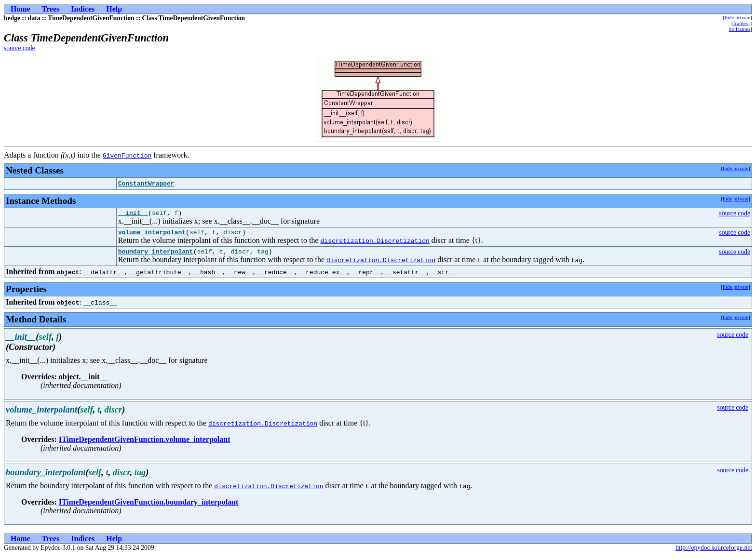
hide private (737, 17)
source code (20, 48)
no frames (740, 29)
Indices (83, 9)
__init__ (133, 214)
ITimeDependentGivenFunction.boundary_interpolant (149, 506)
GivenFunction (127, 155)
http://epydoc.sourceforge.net (714, 552)
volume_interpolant (152, 235)
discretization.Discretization (375, 243)
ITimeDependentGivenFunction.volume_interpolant (145, 444)
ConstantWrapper (146, 184)
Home (20, 9)
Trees (51, 9)
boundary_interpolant (156, 255)
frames (741, 23)
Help (114, 9)
